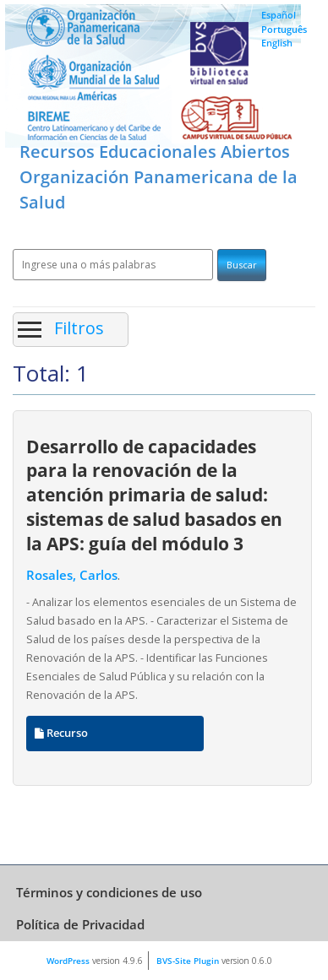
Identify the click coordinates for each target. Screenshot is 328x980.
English (277, 43)
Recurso (61, 733)
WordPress (68, 961)
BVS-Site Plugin (188, 961)
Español (279, 15)
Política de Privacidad (80, 924)
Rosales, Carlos (72, 575)
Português (284, 29)
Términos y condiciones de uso (109, 892)
